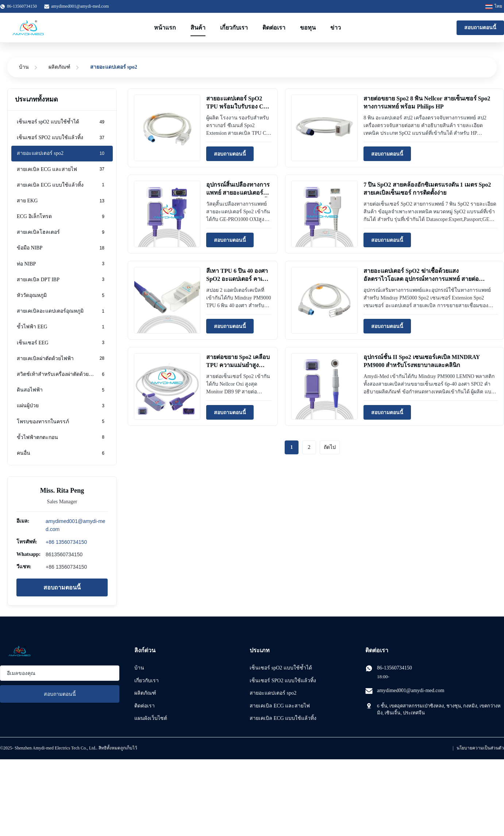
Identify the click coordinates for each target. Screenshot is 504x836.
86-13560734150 (395, 668)
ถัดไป (330, 447)
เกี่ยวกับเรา (234, 28)
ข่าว (336, 28)
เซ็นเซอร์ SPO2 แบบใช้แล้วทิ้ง (283, 681)
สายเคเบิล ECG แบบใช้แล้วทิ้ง (283, 718)
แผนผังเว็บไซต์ (151, 718)
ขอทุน (308, 28)
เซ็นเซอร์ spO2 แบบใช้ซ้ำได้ (281, 668)
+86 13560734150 (66, 542)
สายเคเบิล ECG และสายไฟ (280, 706)
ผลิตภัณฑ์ (59, 67)
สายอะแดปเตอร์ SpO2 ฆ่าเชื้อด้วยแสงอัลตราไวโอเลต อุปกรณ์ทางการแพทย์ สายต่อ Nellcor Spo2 (421, 279)
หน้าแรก (165, 28)
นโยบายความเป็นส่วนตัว (480, 748)
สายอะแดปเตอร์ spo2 (273, 693)
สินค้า (198, 28)
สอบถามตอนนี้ (480, 28)
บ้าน (24, 67)
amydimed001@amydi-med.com (80, 6)
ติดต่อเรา (274, 28)
